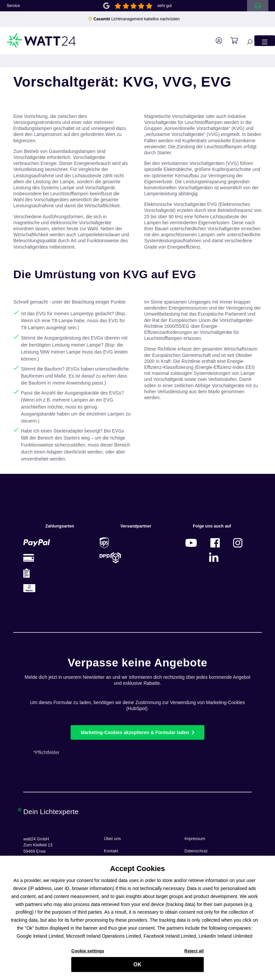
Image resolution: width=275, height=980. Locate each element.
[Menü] (265, 40)
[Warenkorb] (231, 41)
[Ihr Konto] (216, 41)
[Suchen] (246, 40)
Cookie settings (88, 954)
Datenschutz (196, 851)
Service (13, 6)
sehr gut (165, 6)
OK (137, 967)
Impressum (195, 839)
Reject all (194, 954)
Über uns (112, 839)
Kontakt (111, 851)
